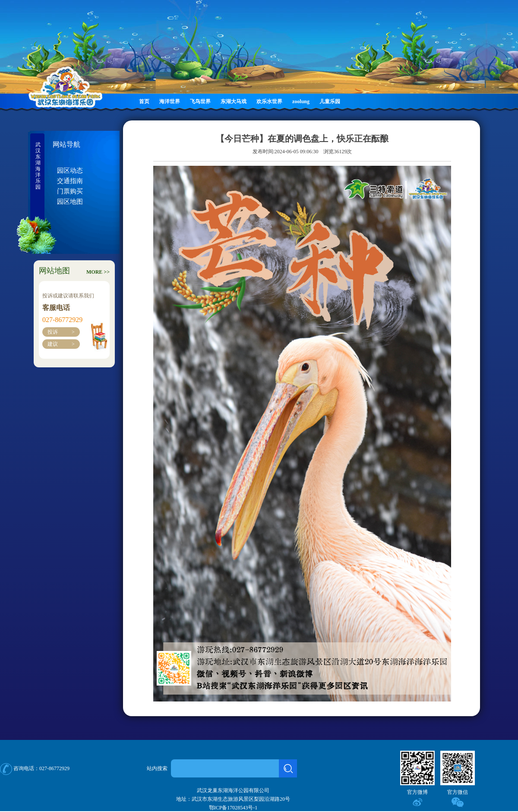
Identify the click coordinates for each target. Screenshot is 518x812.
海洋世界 (170, 101)
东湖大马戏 (234, 101)
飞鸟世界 (200, 101)
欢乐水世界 (269, 101)
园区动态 (70, 171)
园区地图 (70, 202)
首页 (144, 101)
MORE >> (98, 272)
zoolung (301, 101)
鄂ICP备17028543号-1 (233, 808)
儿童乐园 (330, 101)
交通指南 (70, 181)
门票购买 (70, 191)
